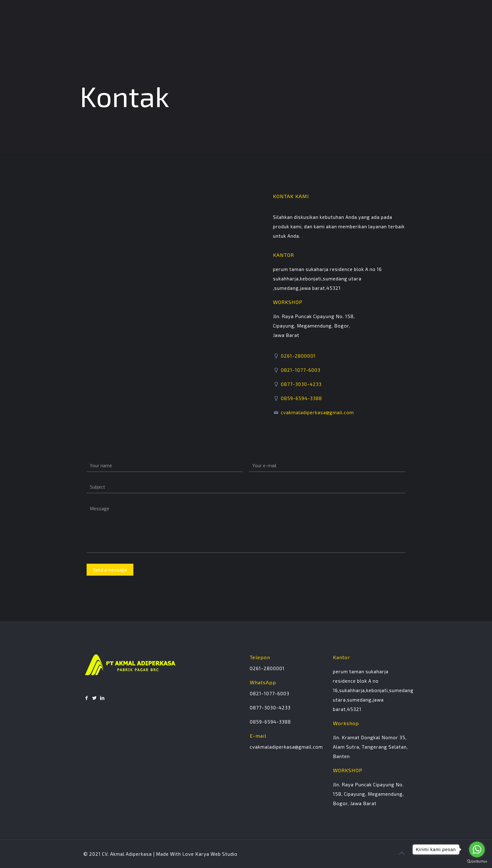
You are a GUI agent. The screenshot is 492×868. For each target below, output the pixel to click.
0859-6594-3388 (301, 398)
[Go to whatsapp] (477, 849)
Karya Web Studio (216, 854)
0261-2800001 (298, 356)
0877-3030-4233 (301, 384)
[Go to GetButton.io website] (477, 862)
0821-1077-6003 (300, 370)
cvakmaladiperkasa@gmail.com (317, 412)
